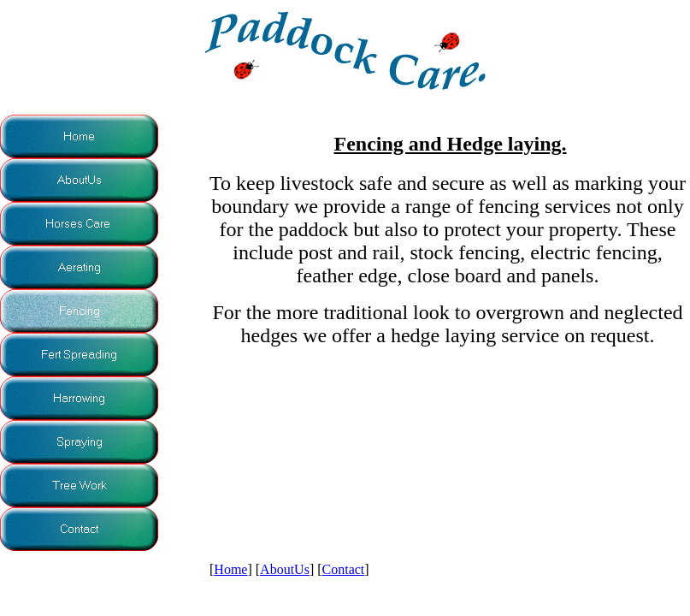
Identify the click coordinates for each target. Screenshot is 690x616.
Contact (344, 569)
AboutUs (285, 569)
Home (230, 569)
